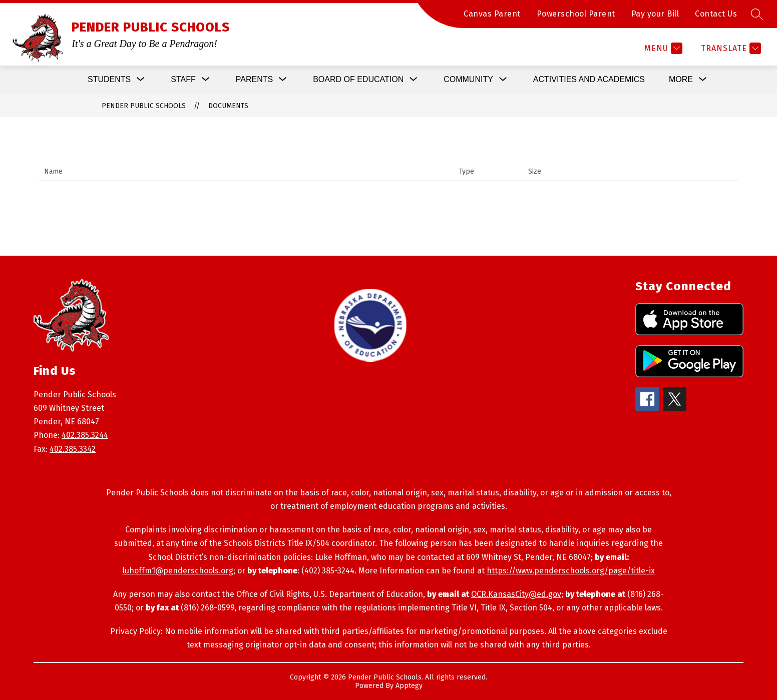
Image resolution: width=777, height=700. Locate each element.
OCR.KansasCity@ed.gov (516, 594)
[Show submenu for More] (681, 80)
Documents (228, 106)
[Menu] (662, 48)
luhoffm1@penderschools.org (178, 571)
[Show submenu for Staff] (183, 80)
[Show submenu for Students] (109, 80)
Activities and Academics (589, 79)
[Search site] (757, 14)
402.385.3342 (73, 449)
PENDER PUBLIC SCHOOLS (144, 106)
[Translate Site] (730, 48)
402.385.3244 (85, 435)
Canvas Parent (492, 14)
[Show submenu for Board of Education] (358, 80)
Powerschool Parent (576, 14)
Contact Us (716, 14)
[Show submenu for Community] (468, 80)
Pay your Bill (655, 14)
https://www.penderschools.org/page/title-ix (571, 571)
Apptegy (409, 686)
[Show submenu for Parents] (254, 80)
